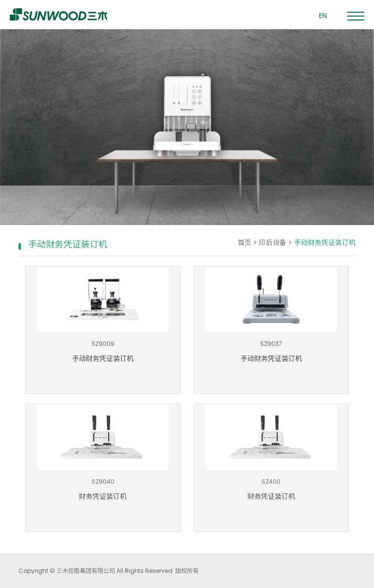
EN (323, 16)
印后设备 (273, 243)
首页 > (248, 243)
